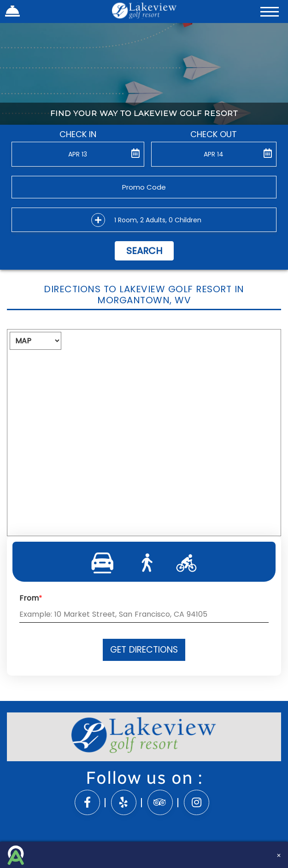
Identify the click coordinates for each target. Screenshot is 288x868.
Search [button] (144, 251)
